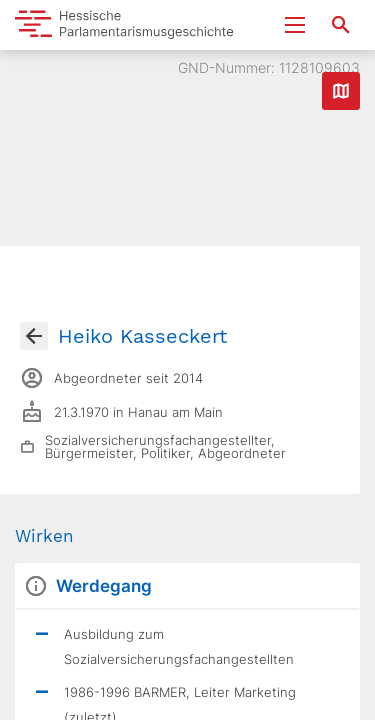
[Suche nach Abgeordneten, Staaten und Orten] (341, 25)
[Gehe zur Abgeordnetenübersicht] (34, 336)
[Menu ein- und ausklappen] (295, 25)
